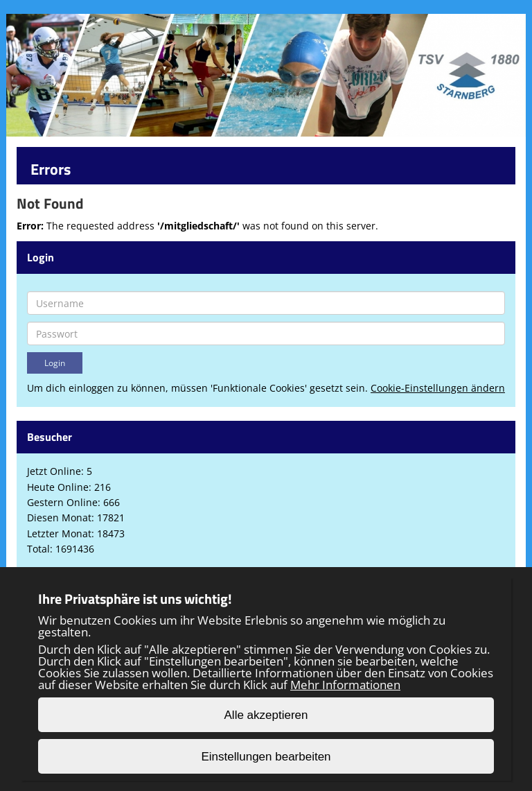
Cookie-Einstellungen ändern (438, 388)
